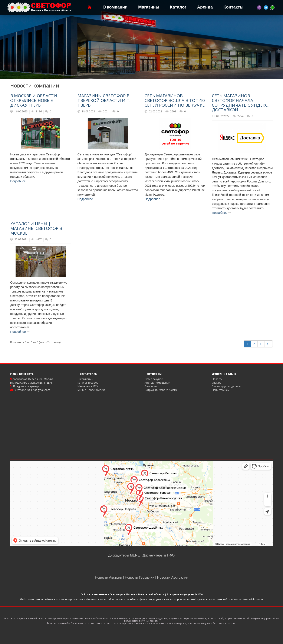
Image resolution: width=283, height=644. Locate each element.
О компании (115, 7)
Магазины (149, 7)
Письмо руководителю (226, 386)
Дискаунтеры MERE (125, 555)
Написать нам (221, 390)
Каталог (178, 7)
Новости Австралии (172, 577)
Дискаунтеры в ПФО (158, 555)
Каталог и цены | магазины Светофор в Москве (36, 228)
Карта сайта (219, 394)
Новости (217, 379)
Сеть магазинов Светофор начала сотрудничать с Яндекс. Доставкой (240, 103)
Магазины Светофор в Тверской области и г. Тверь (104, 100)
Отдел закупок (154, 379)
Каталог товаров (88, 383)
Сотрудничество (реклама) (161, 390)
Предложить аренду (26, 386)
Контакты (233, 7)
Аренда (205, 7)
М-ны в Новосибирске (91, 390)
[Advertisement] (141, 428)
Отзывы (217, 383)
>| (269, 344)
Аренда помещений (157, 383)
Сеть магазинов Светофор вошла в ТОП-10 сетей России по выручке (175, 100)
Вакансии (151, 386)
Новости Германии (140, 577)
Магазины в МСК (88, 386)
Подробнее (20, 181)
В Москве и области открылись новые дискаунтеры (34, 100)
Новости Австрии (109, 577)
